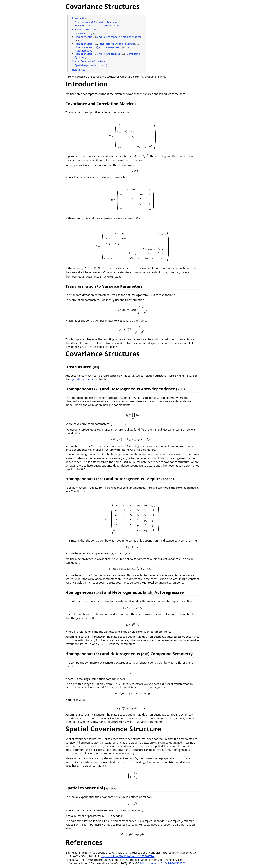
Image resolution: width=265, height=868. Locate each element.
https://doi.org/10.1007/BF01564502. (163, 863)
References (79, 70)
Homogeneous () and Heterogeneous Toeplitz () (108, 44)
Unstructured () (85, 33)
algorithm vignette (82, 379)
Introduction (79, 18)
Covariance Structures (85, 29)
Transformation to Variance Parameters (98, 25)
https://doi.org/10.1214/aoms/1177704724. (128, 856)
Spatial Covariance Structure (89, 61)
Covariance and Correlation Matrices (96, 22)
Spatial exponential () (91, 65)
